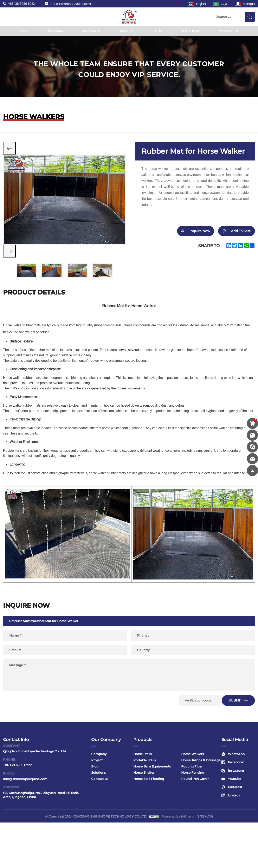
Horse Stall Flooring (149, 824)
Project (127, 31)
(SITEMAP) (205, 862)
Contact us (229, 31)
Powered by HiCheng (178, 862)
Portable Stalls (145, 806)
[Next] (12, 260)
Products (92, 31)
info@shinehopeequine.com (70, 4)
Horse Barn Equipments (152, 812)
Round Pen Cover (195, 824)
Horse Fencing (193, 818)
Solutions (191, 31)
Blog (158, 31)
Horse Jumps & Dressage (201, 806)
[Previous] (12, 151)
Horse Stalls (143, 799)
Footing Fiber (192, 812)
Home (24, 31)
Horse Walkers (193, 799)
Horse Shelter (144, 818)
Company (56, 31)
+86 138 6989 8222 (21, 4)
